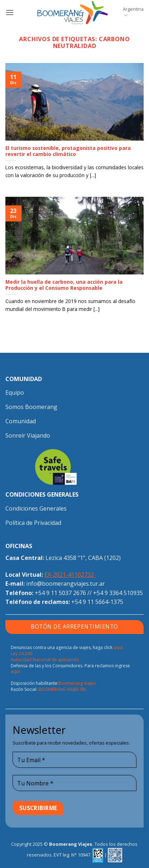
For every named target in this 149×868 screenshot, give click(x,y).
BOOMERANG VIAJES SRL (63, 689)
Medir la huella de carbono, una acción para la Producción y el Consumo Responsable (64, 285)
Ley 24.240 (21, 654)
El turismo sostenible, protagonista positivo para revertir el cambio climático (68, 151)
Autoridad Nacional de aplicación (45, 660)
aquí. (119, 647)
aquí (15, 671)
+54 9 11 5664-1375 (97, 602)
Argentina (133, 12)
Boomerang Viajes (77, 683)
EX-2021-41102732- (70, 575)
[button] (10, 12)
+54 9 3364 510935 (118, 593)
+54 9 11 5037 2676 (60, 593)
